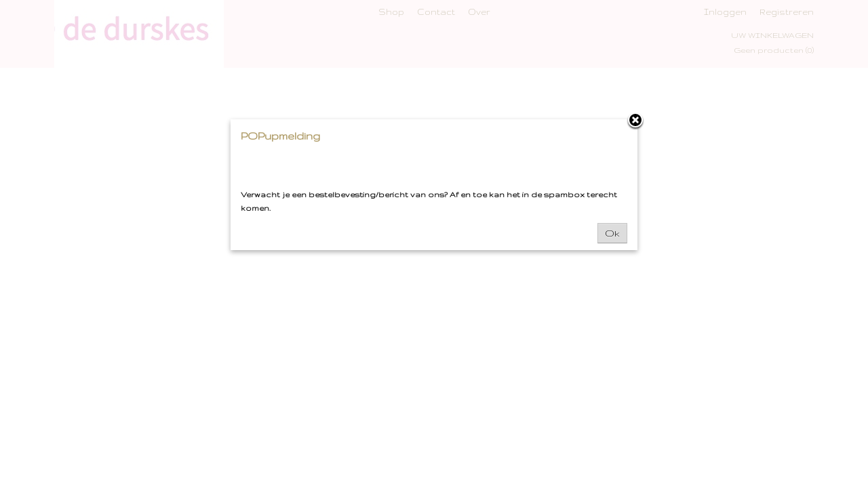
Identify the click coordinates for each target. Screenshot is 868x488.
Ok (612, 233)
